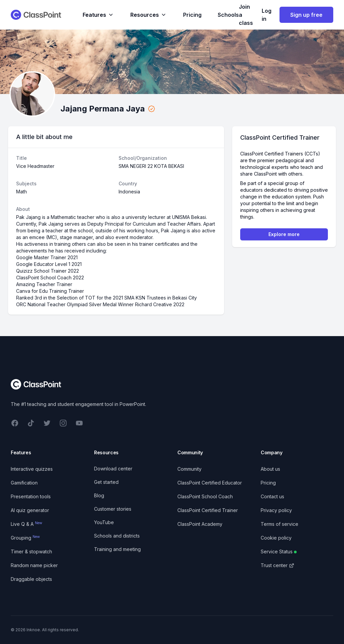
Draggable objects (31, 579)
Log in (267, 15)
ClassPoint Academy (200, 524)
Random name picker (34, 565)
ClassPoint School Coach (205, 496)
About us (270, 469)
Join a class (246, 15)
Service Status (279, 551)
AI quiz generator (30, 510)
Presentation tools (31, 496)
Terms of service (279, 524)
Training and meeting (117, 549)
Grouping (25, 538)
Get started (106, 482)
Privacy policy (276, 510)
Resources (149, 15)
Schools (228, 15)
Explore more (284, 234)
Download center (113, 469)
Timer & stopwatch (31, 551)
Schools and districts (117, 536)
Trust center (277, 565)
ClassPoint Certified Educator (210, 483)
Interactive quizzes (32, 469)
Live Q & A (27, 524)
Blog (99, 495)
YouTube (104, 522)
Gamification (24, 483)
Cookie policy (276, 538)
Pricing (192, 15)
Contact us (272, 496)
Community (189, 469)
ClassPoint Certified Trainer (208, 510)
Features (98, 15)
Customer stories (113, 509)
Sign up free (306, 15)
